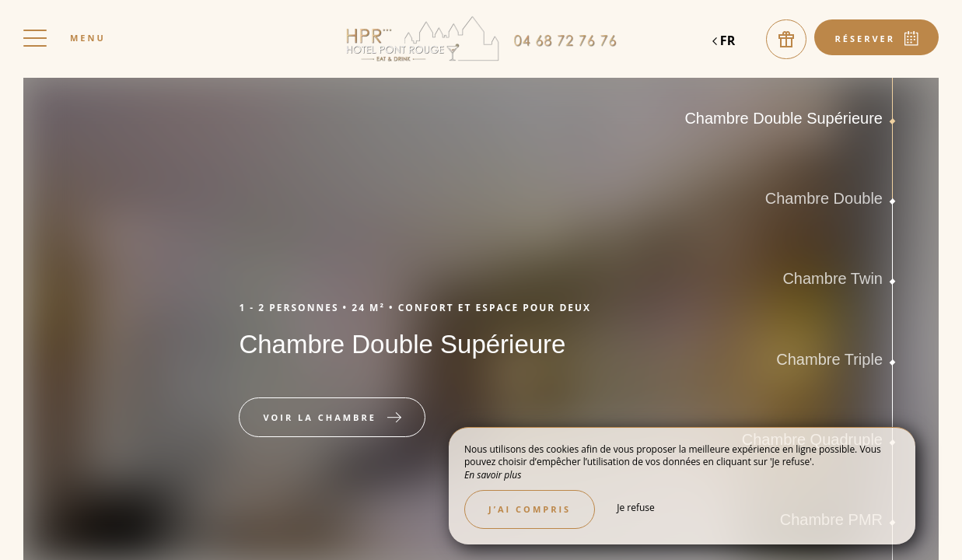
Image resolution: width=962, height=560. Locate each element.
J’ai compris (530, 509)
